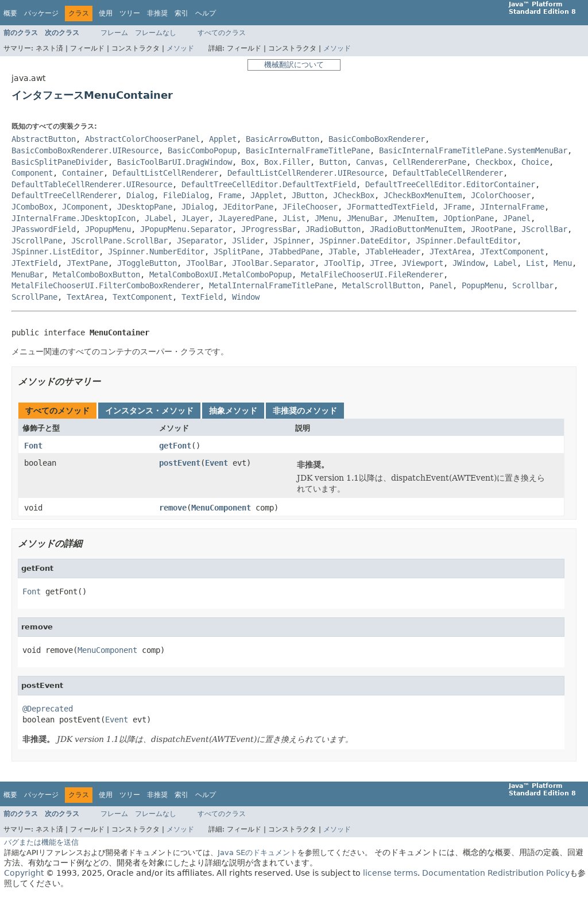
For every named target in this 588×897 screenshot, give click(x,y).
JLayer (195, 218)
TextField (202, 297)
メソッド (180, 48)
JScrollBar (544, 229)
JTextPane (87, 263)
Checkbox (494, 162)
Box (248, 162)
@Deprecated (48, 709)
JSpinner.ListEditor (55, 252)
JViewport (423, 263)
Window (246, 297)
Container (83, 173)
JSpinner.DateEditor (363, 241)
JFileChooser (310, 207)
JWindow (469, 263)
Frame (230, 195)
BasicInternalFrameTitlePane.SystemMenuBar (473, 150)
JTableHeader (393, 252)
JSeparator (200, 241)
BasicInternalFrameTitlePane (308, 150)
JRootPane (492, 229)
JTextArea (450, 252)
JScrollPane (37, 241)
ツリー (130, 13)
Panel (441, 285)
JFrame (457, 207)
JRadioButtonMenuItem (416, 229)
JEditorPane (248, 207)
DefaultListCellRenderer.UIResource (305, 173)
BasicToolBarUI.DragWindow (175, 162)
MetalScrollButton (381, 285)
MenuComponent (221, 508)
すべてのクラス (222, 33)
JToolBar (204, 263)
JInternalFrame (512, 207)
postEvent (180, 463)
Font (33, 446)
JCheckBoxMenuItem (423, 195)
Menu (563, 263)
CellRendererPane (430, 162)
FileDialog (186, 195)
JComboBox (32, 207)
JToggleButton (147, 263)
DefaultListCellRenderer (165, 173)
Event (216, 463)
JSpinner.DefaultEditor (466, 241)
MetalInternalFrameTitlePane (271, 285)
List (535, 263)
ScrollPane (34, 297)
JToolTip (342, 263)
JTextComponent (512, 252)
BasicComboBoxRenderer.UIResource (85, 150)
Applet (223, 139)
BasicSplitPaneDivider (60, 162)
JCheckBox (354, 195)
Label (505, 263)
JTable (342, 252)
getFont (175, 446)
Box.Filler (287, 162)
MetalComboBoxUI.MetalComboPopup (220, 274)
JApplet (266, 195)
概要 (10, 13)
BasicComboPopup (202, 150)
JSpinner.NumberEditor (156, 252)
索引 (181, 13)
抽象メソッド (233, 411)
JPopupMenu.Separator (186, 229)
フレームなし (156, 33)
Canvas (370, 162)
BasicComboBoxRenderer (377, 139)
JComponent (85, 207)
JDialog (198, 207)
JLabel (158, 218)
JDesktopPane (145, 207)
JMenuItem (413, 218)
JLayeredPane (246, 218)
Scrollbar (533, 285)
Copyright (24, 873)
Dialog (140, 195)
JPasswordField (44, 229)
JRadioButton (333, 229)
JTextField (34, 263)
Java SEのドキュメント (258, 852)
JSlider (248, 241)
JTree (381, 263)
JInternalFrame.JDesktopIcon (73, 218)
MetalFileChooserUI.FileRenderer (372, 274)
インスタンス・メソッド (149, 411)
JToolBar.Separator (273, 263)
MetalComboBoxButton (96, 274)
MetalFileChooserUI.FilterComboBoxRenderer (106, 285)
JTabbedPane (294, 252)
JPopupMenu (108, 229)
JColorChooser (501, 195)
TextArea (85, 297)
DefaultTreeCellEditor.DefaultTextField (269, 184)
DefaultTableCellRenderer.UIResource (92, 184)
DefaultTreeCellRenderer (64, 195)
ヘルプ (206, 13)
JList (294, 218)
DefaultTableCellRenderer (448, 173)
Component (32, 173)
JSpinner (292, 241)
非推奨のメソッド (305, 411)
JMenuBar (365, 218)
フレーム (114, 33)
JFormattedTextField (390, 207)
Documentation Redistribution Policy (496, 873)
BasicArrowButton (283, 139)
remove (173, 508)
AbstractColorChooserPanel (142, 139)
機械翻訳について (294, 65)
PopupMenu (482, 285)
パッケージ (41, 13)
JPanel (517, 218)
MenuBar (28, 274)
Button (333, 162)
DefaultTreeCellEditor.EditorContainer (450, 184)
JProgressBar (269, 229)
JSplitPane (237, 252)
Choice (535, 162)
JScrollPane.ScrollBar (119, 241)
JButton (308, 195)
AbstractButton (44, 139)
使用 (106, 13)
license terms (390, 873)
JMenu (326, 218)
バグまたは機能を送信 (41, 842)
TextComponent (142, 297)
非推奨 (157, 13)
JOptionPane (469, 218)
